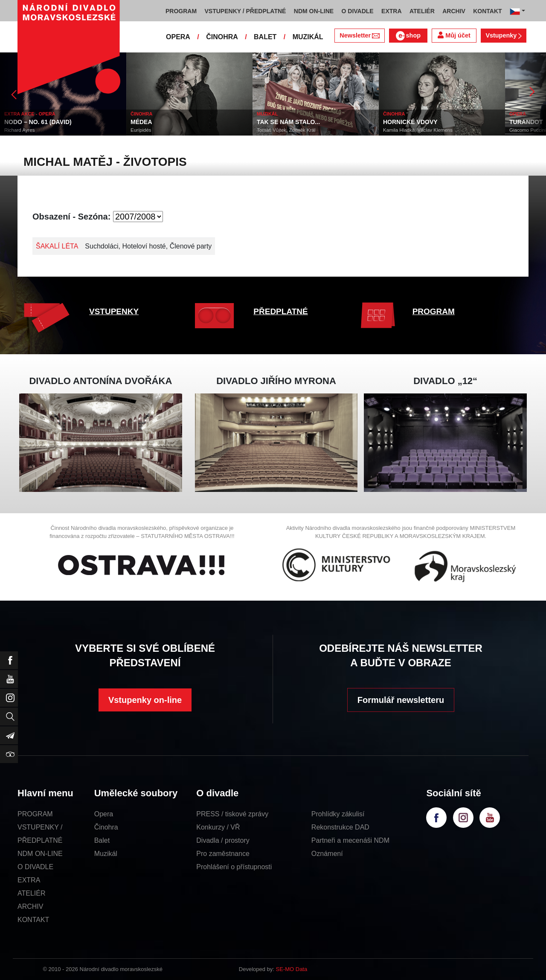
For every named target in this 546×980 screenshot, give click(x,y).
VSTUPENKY (114, 311)
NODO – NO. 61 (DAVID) (38, 122)
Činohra (106, 827)
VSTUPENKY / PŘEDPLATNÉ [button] (245, 11)
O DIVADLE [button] (358, 11)
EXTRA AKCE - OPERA (30, 114)
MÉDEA (141, 122)
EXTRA (29, 880)
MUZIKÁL (308, 37)
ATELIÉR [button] (422, 11)
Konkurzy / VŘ (218, 827)
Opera (104, 814)
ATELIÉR (32, 893)
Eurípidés (141, 130)
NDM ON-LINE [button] (314, 11)
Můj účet (454, 35)
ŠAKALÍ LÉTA (57, 246)
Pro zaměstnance (223, 854)
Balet (102, 840)
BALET (265, 37)
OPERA (178, 37)
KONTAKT (33, 920)
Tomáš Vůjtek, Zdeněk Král (286, 130)
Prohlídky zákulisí (338, 814)
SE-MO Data (292, 969)
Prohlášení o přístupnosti (234, 867)
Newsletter (359, 35)
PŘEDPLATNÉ (280, 311)
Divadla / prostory (223, 840)
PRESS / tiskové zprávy (232, 814)
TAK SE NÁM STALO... (288, 122)
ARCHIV (30, 906)
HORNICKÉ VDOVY (410, 122)
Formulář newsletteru (401, 700)
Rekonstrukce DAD (340, 827)
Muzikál (106, 854)
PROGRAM (434, 311)
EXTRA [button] (391, 11)
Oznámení (327, 854)
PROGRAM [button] (181, 11)
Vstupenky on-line (145, 700)
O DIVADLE (35, 867)
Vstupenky (503, 35)
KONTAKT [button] (487, 11)
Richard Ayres (19, 130)
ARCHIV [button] (454, 11)
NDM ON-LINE (40, 854)
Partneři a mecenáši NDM (350, 840)
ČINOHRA (222, 37)
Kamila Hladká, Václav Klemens (418, 130)
